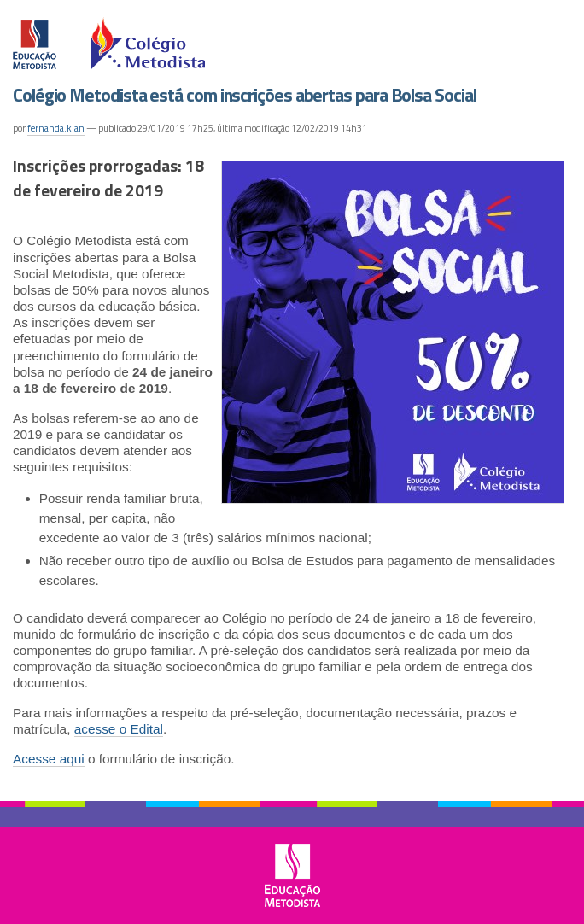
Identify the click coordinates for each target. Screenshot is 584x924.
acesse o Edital (119, 729)
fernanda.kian (56, 128)
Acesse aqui (49, 759)
